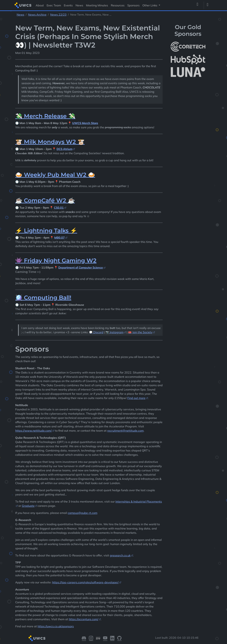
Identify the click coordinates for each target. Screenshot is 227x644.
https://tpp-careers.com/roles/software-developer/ (85, 582)
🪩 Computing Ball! (43, 298)
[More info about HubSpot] (188, 59)
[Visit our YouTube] (105, 638)
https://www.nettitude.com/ (34, 431)
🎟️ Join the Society (140, 332)
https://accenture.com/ (84, 619)
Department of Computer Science (81, 267)
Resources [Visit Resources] (118, 5)
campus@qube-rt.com (83, 513)
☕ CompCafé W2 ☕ (45, 200)
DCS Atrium (64, 149)
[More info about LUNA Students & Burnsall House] (188, 72)
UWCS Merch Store (85, 123)
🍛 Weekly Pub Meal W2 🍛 (55, 175)
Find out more (136, 398)
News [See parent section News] (20, 15)
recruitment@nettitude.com (125, 431)
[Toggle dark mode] (209, 5)
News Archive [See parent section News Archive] (37, 15)
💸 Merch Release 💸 (45, 116)
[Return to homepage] (23, 5)
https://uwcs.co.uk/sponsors (56, 626)
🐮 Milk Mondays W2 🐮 (50, 142)
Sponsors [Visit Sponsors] (133, 5)
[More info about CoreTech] (188, 47)
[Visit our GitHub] (119, 638)
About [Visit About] (40, 5)
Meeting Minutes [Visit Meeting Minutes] (97, 5)
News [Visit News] (79, 5)
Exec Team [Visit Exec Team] (54, 5)
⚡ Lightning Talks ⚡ (46, 231)
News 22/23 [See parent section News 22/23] (58, 15)
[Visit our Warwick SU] (98, 638)
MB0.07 (59, 238)
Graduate (28, 506)
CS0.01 (59, 208)
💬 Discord (96, 332)
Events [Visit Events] (68, 5)
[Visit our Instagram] (91, 638)
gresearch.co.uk (120, 555)
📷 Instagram (114, 332)
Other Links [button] (150, 5)
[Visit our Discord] (84, 638)
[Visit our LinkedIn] (112, 638)
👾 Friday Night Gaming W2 (56, 260)
